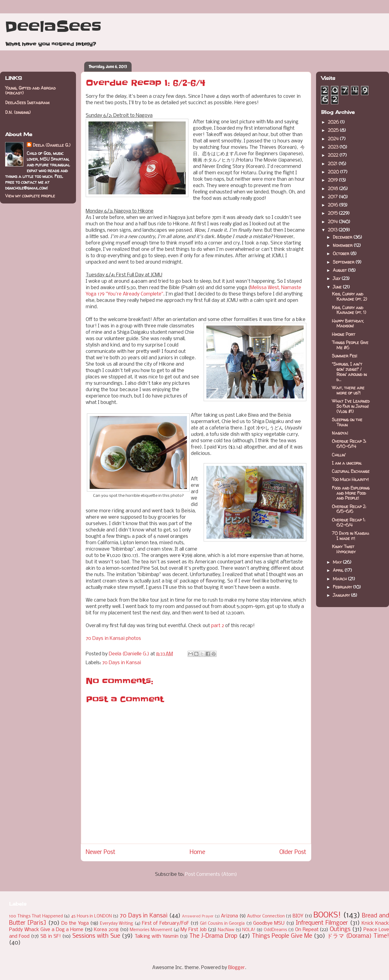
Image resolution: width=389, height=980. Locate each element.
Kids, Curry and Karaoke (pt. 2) (349, 296)
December (343, 237)
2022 (334, 155)
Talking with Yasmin (157, 936)
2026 (334, 122)
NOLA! (249, 930)
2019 (333, 180)
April (339, 570)
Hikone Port (344, 334)
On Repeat (307, 930)
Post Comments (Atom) (211, 874)
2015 (333, 213)
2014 (333, 222)
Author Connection (266, 916)
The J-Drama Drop (213, 936)
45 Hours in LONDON (91, 916)
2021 (333, 164)
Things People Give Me (282, 936)
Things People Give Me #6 (350, 345)
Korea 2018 (106, 930)
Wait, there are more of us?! (348, 390)
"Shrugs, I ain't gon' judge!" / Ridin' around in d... (349, 372)
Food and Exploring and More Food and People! (351, 493)
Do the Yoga (75, 923)
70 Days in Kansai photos (113, 639)
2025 (334, 130)
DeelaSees (53, 27)
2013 (333, 230)
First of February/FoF (165, 923)
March (340, 579)
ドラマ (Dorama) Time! (358, 936)
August (340, 270)
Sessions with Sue (96, 936)
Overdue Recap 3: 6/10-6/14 (349, 444)
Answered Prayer (198, 916)
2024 (334, 139)
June (338, 287)
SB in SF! (51, 936)
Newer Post (101, 852)
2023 (334, 147)
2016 (334, 205)
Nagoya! (340, 433)
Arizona (229, 916)
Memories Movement (151, 930)
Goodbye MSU (269, 923)
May (338, 562)
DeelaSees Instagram (27, 102)
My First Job (193, 930)
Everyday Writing (117, 924)
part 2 (218, 626)
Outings (340, 930)
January (342, 595)
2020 (334, 172)
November (343, 245)
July (337, 278)
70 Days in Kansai (122, 663)
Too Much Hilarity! (350, 479)
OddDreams (275, 930)
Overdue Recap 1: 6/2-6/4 (349, 522)
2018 (334, 188)
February (343, 587)
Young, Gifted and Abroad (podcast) (30, 90)
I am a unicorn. (347, 463)
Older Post (293, 852)
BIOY (298, 916)
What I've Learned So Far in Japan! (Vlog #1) (351, 406)
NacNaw (226, 930)
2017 (333, 197)
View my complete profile (30, 196)
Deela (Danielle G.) (52, 145)
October (342, 253)
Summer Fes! (344, 356)
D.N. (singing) (18, 112)
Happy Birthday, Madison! (348, 323)
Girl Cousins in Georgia (222, 924)
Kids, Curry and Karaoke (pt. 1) (349, 310)
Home (197, 852)
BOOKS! (327, 915)
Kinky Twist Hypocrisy (344, 549)
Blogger (237, 968)
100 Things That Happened (36, 916)
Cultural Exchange (351, 471)
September (344, 262)
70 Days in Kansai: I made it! (351, 536)
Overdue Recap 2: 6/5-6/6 (349, 509)
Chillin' (339, 455)
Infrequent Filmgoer (322, 923)
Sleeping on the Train (347, 422)
